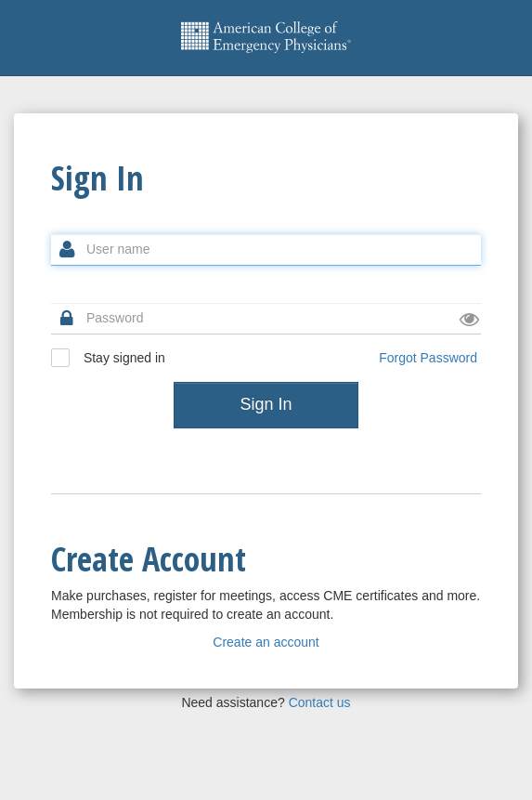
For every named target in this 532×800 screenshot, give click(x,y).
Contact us (320, 702)
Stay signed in (108, 358)
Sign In (266, 404)
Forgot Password (428, 358)
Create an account (266, 642)
